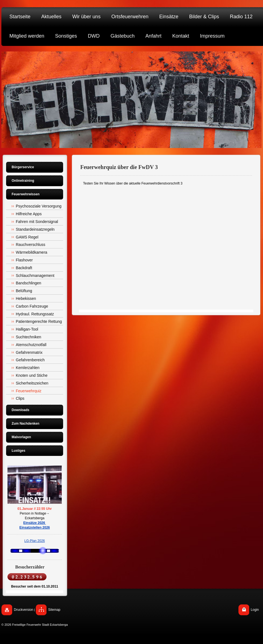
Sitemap (54, 610)
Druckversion (24, 610)
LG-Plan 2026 (35, 541)
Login (255, 610)
